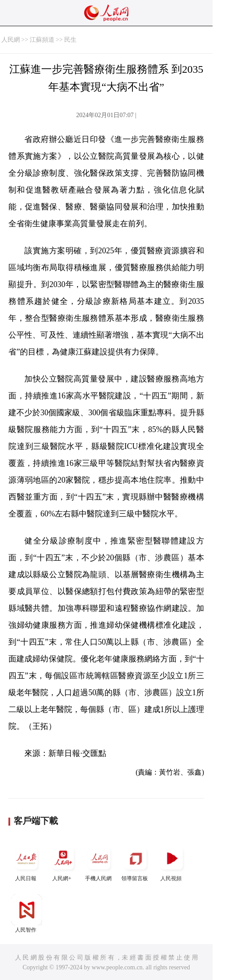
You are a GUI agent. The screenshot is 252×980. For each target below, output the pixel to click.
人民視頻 (172, 862)
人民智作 (27, 914)
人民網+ (63, 862)
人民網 (11, 40)
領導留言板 (136, 862)
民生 (70, 40)
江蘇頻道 (42, 40)
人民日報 (27, 862)
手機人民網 (99, 862)
